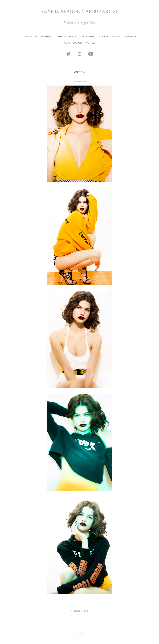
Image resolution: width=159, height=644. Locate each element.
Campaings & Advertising (37, 37)
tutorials (130, 37)
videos (116, 37)
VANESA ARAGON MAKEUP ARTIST (80, 12)
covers (104, 37)
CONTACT (91, 43)
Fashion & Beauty (67, 37)
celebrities (89, 37)
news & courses (73, 43)
